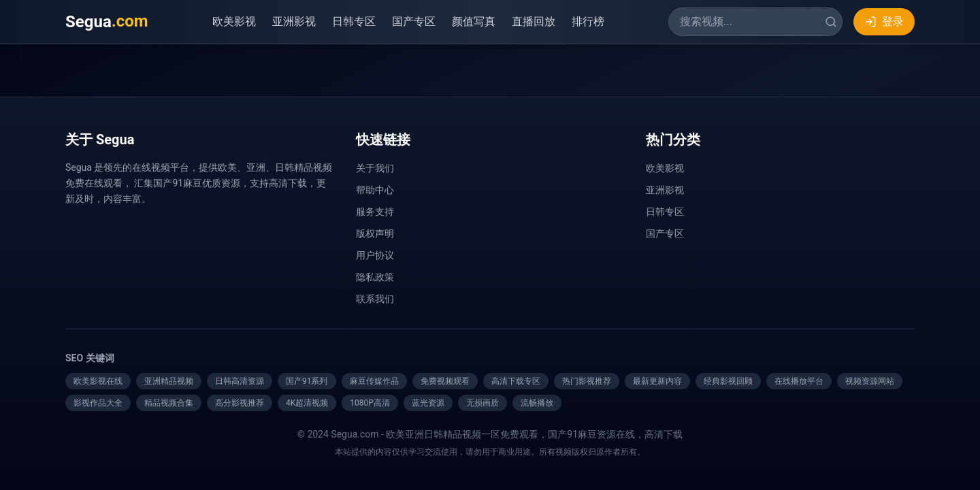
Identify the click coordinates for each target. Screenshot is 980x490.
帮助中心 (375, 190)
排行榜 (588, 21)
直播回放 (534, 21)
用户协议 (375, 255)
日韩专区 (354, 21)
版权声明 (375, 233)
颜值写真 (474, 21)
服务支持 (375, 212)
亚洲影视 (294, 21)
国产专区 (414, 21)
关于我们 (375, 168)
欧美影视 (234, 21)
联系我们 (375, 299)
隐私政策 (375, 277)
